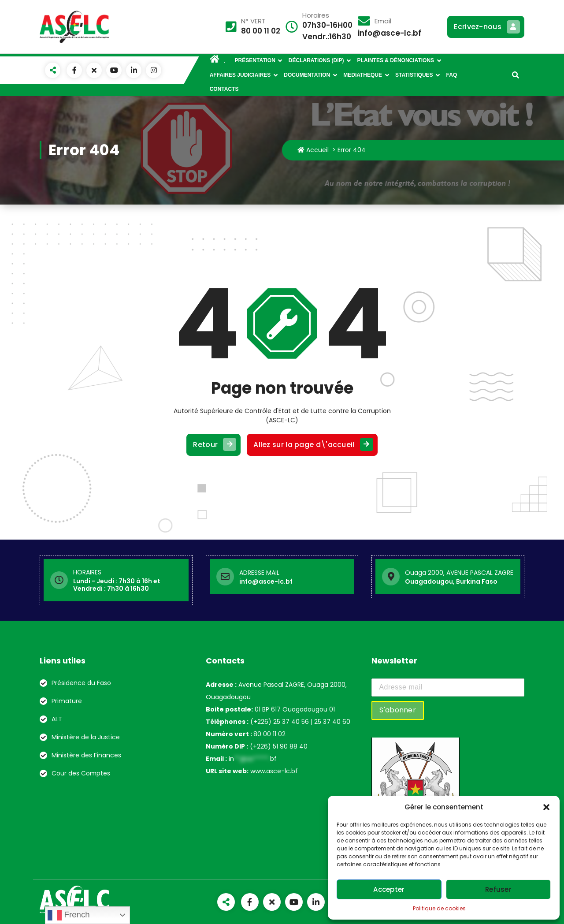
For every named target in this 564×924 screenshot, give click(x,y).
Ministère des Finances (86, 755)
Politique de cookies (439, 908)
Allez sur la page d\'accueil (312, 445)
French (69, 915)
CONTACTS (224, 89)
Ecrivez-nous (486, 27)
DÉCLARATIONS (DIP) (316, 60)
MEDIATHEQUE (363, 75)
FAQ (452, 75)
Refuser (498, 889)
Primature (67, 701)
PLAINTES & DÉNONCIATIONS (396, 60)
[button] (546, 807)
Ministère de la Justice (86, 737)
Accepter (389, 889)
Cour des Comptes (81, 773)
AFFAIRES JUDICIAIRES (240, 75)
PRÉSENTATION (255, 60)
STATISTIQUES (414, 75)
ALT (57, 719)
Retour (213, 445)
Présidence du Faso (81, 683)
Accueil (313, 150)
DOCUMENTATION (307, 75)
